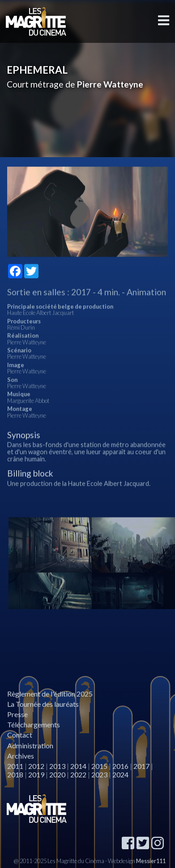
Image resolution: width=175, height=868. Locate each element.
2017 (141, 766)
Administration (30, 745)
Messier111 (151, 861)
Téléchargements (34, 724)
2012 (36, 766)
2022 (78, 774)
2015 (99, 766)
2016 (120, 766)
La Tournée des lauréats (43, 704)
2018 (15, 774)
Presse (17, 714)
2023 (99, 774)
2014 (78, 766)
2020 (57, 774)
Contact (20, 735)
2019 (36, 774)
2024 (120, 774)
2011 (15, 766)
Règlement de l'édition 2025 (50, 694)
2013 (57, 766)
